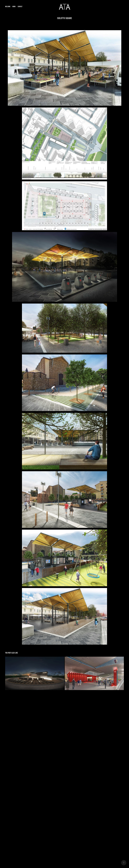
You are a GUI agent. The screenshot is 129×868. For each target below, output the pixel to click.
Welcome (8, 7)
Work (14, 7)
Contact (20, 7)
